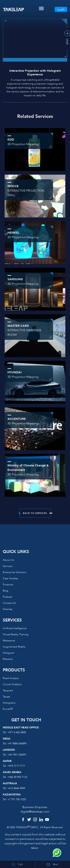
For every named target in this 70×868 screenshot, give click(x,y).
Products (8, 585)
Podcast (7, 597)
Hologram (9, 653)
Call (17, 864)
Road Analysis (11, 678)
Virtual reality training (16, 634)
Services (8, 566)
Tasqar (7, 697)
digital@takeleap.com (35, 812)
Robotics (8, 659)
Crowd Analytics (12, 684)
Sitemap (8, 609)
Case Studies (10, 578)
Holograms (9, 703)
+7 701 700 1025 (17, 799)
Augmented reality (14, 647)
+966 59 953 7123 (17, 777)
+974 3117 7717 (16, 766)
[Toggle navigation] (41, 8)
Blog (6, 591)
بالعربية (61, 9)
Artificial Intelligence (15, 628)
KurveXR (8, 709)
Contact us (9, 603)
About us (8, 560)
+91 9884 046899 (17, 744)
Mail (52, 864)
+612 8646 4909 (16, 788)
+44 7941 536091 (17, 755)
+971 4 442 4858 (17, 732)
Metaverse (9, 641)
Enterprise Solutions (15, 572)
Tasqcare (8, 690)
